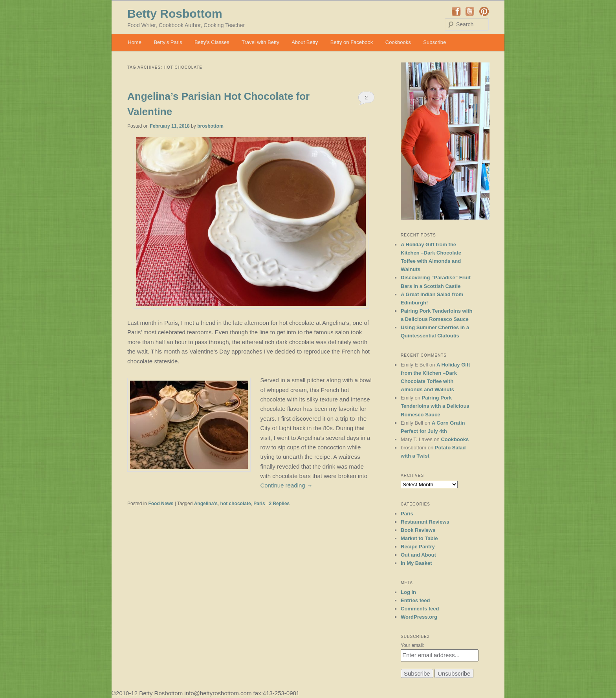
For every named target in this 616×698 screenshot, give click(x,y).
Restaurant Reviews (425, 522)
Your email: (412, 645)
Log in (408, 592)
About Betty (305, 42)
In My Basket (416, 563)
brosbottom (210, 126)
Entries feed (415, 600)
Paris (259, 504)
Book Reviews (418, 530)
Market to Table (419, 538)
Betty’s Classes (212, 42)
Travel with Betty (260, 42)
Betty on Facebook (352, 42)
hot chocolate (236, 504)
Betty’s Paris (168, 42)
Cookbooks (398, 42)
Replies (279, 504)
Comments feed (420, 609)
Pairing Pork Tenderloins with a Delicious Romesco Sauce (435, 406)
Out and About (418, 555)
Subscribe (434, 42)
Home (135, 42)
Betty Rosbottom (175, 14)
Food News (161, 504)
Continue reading (286, 485)
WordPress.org (419, 617)
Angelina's (206, 504)
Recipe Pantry (418, 547)
